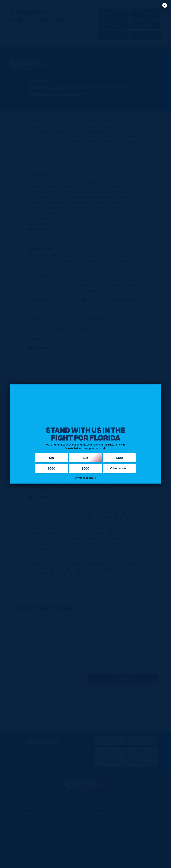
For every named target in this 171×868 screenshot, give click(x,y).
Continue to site (86, 478)
